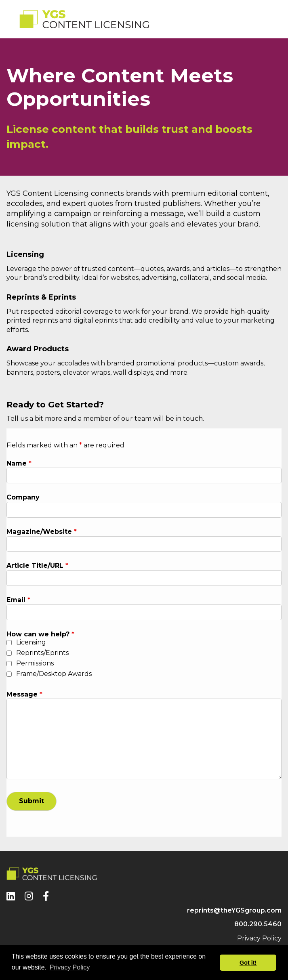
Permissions (35, 663)
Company (23, 497)
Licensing (31, 642)
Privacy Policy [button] (70, 967)
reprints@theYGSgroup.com (234, 910)
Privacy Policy (259, 938)
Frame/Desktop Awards (54, 674)
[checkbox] (9, 643)
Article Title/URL (37, 566)
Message (24, 694)
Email (18, 600)
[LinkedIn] (11, 896)
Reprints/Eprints (42, 653)
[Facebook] (46, 896)
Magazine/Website (42, 532)
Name (19, 463)
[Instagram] (29, 896)
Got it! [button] (248, 963)
